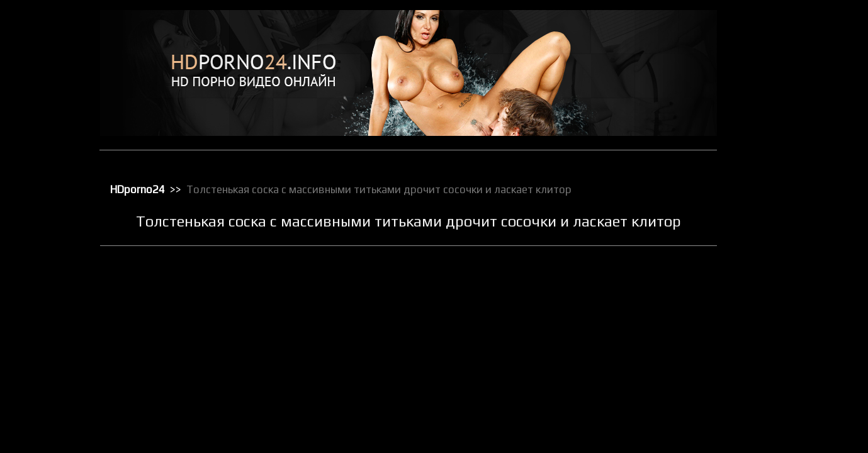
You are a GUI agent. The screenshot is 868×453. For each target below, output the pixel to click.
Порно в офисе (779, 247)
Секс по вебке (777, 427)
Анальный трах (779, 51)
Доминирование (782, 116)
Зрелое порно (777, 133)
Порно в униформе (786, 264)
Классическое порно (789, 165)
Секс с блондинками (789, 444)
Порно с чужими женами (797, 313)
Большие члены (780, 84)
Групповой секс (780, 100)
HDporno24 (138, 189)
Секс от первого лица (791, 411)
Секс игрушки (776, 394)
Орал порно (773, 215)
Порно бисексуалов (787, 231)
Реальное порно (781, 345)
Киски (763, 149)
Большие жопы (779, 67)
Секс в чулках (777, 362)
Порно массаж (778, 280)
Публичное (772, 329)
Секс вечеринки (781, 378)
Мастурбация (776, 198)
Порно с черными (784, 296)
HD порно (769, 35)
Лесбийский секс (782, 182)
